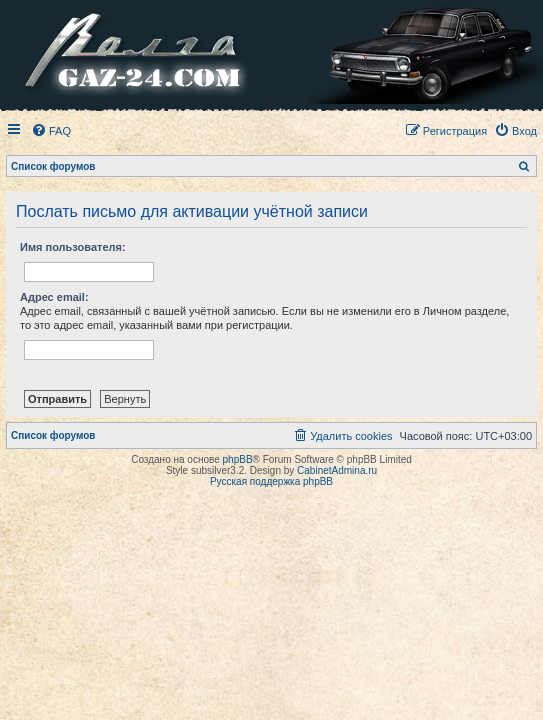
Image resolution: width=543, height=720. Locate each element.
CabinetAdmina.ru (337, 470)
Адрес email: (54, 297)
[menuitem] (51, 131)
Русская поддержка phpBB (271, 481)
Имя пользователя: (73, 247)
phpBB (238, 459)
